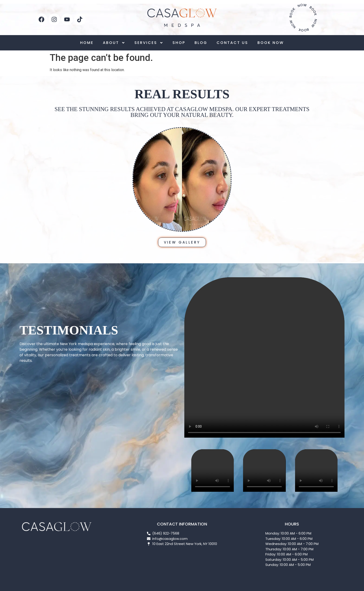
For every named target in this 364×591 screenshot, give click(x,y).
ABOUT (114, 43)
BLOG (201, 43)
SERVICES (149, 43)
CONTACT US (232, 43)
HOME (87, 43)
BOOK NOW (271, 43)
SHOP (179, 43)
